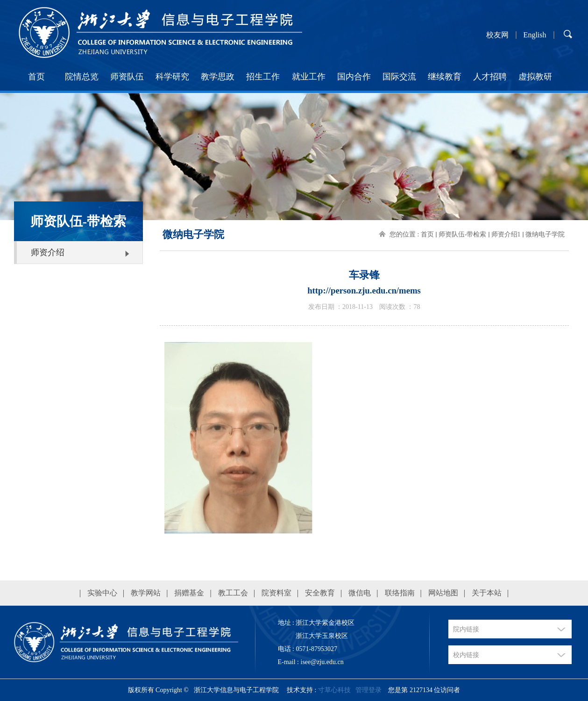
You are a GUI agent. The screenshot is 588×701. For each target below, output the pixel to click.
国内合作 (354, 77)
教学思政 (218, 77)
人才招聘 (490, 77)
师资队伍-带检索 (463, 234)
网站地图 (443, 593)
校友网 (497, 35)
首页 (36, 77)
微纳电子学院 (545, 234)
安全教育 (320, 593)
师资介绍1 (506, 234)
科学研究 (172, 77)
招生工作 (263, 77)
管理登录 (368, 690)
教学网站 (146, 593)
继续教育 (445, 77)
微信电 (360, 593)
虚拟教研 (535, 77)
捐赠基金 (189, 593)
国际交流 (399, 77)
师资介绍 (48, 252)
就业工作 (309, 77)
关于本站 (487, 593)
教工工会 (233, 593)
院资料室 (276, 593)
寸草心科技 (334, 690)
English (535, 35)
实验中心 (102, 593)
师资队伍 (127, 77)
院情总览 (82, 77)
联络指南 (400, 593)
